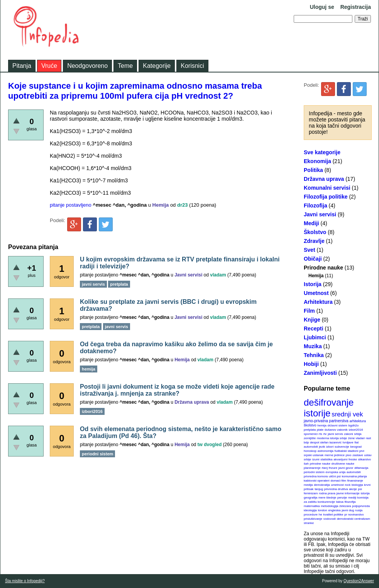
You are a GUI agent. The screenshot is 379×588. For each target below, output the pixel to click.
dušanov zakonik (336, 430)
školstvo (310, 425)
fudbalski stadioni (346, 451)
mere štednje (327, 498)
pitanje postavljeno (71, 205)
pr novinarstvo (354, 515)
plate (320, 430)
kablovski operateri (317, 481)
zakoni (349, 434)
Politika (313, 170)
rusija (359, 510)
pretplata (310, 430)
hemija (322, 425)
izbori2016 (356, 430)
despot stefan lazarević (326, 442)
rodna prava (327, 493)
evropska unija (336, 472)
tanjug (319, 489)
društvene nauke (343, 464)
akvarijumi (340, 459)
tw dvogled (210, 445)
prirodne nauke (320, 464)
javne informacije (348, 493)
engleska (334, 510)
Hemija (316, 276)
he (321, 515)
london (323, 510)
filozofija (350, 502)
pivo (349, 455)
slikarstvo (365, 459)
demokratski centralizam (354, 519)
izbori (330, 447)
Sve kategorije (322, 152)
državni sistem (338, 425)
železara (345, 506)
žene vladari (356, 438)
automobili (354, 472)
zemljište (310, 438)
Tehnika (314, 355)
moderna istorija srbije (332, 438)
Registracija (356, 7)
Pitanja (22, 66)
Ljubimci (315, 337)
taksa (340, 502)
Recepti (314, 329)
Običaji (313, 259)
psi (360, 489)
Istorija (313, 284)
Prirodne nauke (323, 268)
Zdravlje (314, 241)
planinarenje (312, 468)
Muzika (313, 346)
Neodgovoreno (87, 66)
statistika (326, 459)
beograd (356, 447)
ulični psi (335, 476)
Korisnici (192, 66)
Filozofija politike (326, 197)
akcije (353, 489)
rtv (325, 434)
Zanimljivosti (320, 373)
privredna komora (316, 476)
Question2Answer (359, 581)
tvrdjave (348, 442)
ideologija (310, 510)
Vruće (49, 66)
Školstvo (315, 232)
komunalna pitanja (354, 476)
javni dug (348, 510)
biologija (357, 485)
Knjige (312, 320)
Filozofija (316, 206)
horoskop (310, 451)
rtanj (325, 468)
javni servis (335, 434)
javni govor (346, 468)
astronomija (326, 451)
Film (309, 311)
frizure (333, 468)
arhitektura (358, 421)
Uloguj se (322, 7)
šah (306, 464)
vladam (218, 275)
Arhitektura (318, 302)
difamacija (361, 468)
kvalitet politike (333, 515)
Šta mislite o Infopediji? (25, 581)
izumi (316, 459)
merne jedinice (335, 455)
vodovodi (330, 519)
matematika (312, 506)
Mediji (311, 223)
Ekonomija (317, 161)
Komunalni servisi (327, 188)
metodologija (329, 506)
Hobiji (311, 364)
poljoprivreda (361, 506)
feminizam (311, 493)
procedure (311, 515)
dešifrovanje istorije (329, 408)
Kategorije (157, 66)
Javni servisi (320, 214)
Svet (310, 250)
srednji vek (347, 414)
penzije (342, 498)
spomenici (311, 434)
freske (353, 459)
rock (348, 485)
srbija (358, 434)
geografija (310, 498)
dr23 (182, 205)
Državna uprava (324, 179)
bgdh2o (354, 425)
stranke (309, 523)
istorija (365, 493)
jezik (322, 447)
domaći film (338, 481)
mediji (352, 498)
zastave (358, 455)
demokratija (322, 485)
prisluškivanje (313, 519)
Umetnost (316, 293)
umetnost (338, 485)
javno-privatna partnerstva (326, 421)
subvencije (342, 447)
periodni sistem (314, 472)
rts (321, 434)
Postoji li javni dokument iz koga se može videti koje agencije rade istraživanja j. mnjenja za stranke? (177, 390)
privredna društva (336, 489)
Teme (125, 66)
